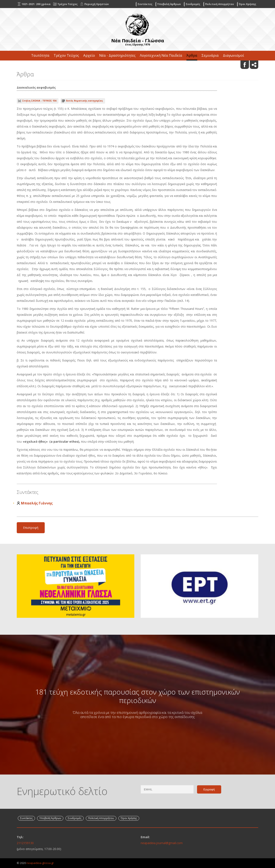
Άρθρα (192, 55)
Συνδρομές (193, 4)
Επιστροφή (31, 528)
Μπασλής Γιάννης (37, 503)
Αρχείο (89, 55)
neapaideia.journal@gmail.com (162, 843)
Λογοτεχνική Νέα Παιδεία (161, 55)
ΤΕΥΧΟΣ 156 (39, 101)
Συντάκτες (145, 4)
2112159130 (25, 843)
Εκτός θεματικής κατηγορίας (85, 101)
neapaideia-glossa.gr (40, 863)
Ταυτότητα (40, 55)
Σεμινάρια (210, 55)
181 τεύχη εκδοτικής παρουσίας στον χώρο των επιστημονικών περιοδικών (137, 696)
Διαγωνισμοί (233, 55)
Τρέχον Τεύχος (66, 55)
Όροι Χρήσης (247, 4)
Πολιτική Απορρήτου (219, 4)
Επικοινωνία (137, 65)
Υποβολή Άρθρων (169, 4)
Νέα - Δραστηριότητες (117, 55)
